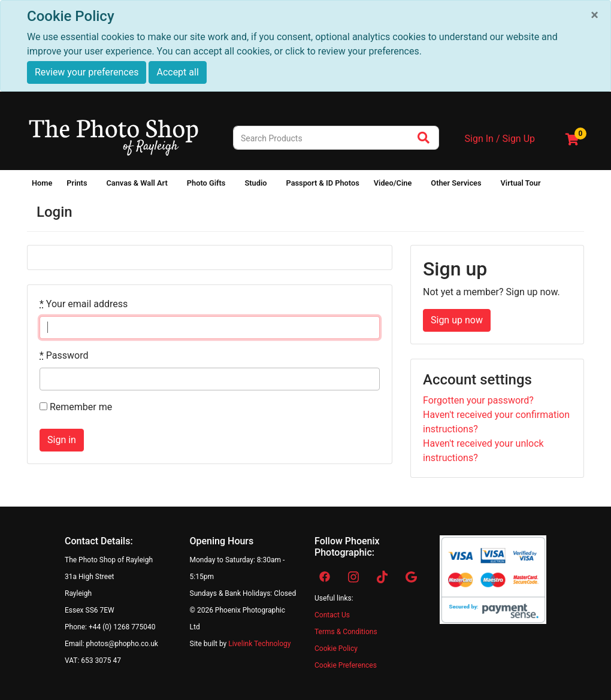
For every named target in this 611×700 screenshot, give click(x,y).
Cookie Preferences (346, 665)
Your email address (84, 304)
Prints (77, 183)
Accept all (177, 72)
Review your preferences (87, 72)
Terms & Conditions (346, 632)
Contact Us (332, 615)
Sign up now (457, 320)
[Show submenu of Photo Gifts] (232, 186)
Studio (255, 183)
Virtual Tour (521, 183)
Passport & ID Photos (322, 183)
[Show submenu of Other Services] (489, 186)
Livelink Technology (259, 644)
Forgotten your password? (478, 400)
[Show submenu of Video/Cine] (419, 186)
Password (64, 355)
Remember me (76, 407)
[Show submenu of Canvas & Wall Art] (175, 186)
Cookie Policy (336, 649)
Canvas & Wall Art (137, 183)
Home (42, 183)
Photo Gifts (206, 183)
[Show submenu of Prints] (94, 186)
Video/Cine (393, 183)
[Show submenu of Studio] (274, 186)
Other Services (456, 183)
